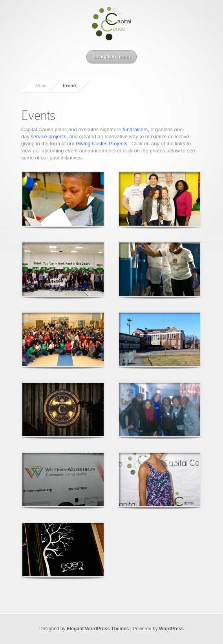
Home (41, 85)
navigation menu (111, 57)
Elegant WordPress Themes (98, 629)
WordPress (171, 629)
